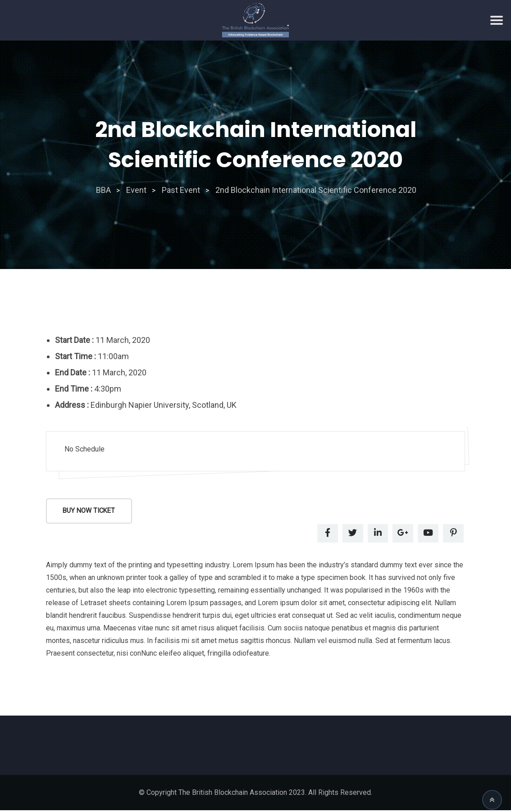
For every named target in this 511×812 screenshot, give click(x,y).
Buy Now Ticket (90, 511)
